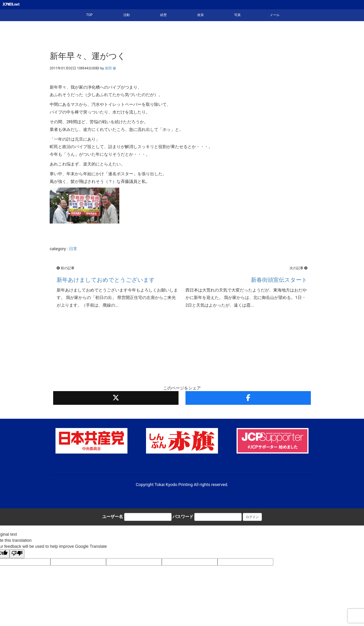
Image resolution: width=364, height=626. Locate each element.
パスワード (183, 517)
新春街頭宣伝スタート (279, 280)
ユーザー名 (113, 517)
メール (275, 15)
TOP (89, 15)
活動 (127, 15)
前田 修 (111, 68)
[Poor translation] (17, 554)
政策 (201, 15)
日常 (73, 249)
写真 (237, 15)
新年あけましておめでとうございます (106, 280)
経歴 (163, 15)
